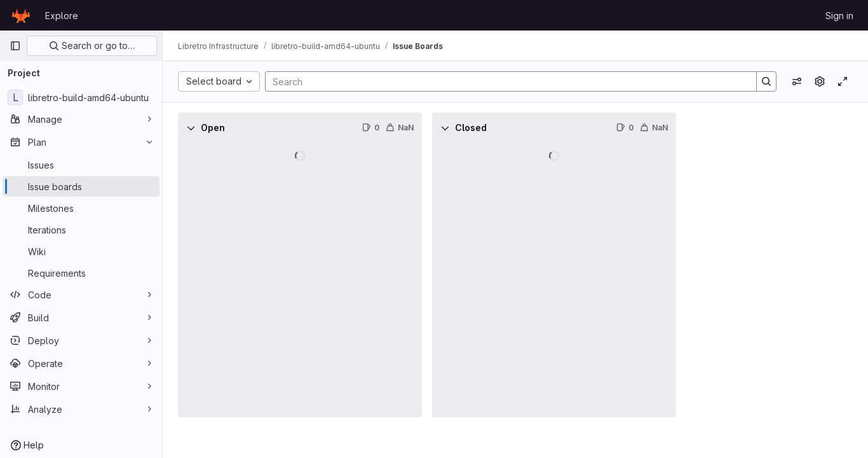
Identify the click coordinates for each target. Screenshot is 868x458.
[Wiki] (81, 251)
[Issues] (81, 165)
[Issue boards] (81, 186)
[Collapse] (191, 128)
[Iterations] (81, 230)
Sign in (839, 16)
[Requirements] (81, 273)
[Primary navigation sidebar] (15, 46)
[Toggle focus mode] (843, 81)
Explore (62, 16)
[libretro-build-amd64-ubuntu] (81, 97)
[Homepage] (21, 15)
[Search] (505, 81)
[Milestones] (81, 208)
